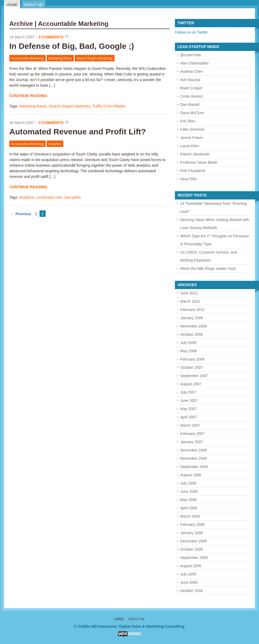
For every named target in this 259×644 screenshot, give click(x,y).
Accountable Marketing (27, 58)
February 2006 (192, 525)
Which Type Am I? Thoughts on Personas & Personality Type (215, 240)
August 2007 (191, 384)
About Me (34, 5)
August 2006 (191, 475)
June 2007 (189, 401)
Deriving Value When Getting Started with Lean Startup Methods (215, 224)
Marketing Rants (60, 58)
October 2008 (192, 334)
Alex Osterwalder (195, 63)
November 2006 (194, 458)
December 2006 (194, 450)
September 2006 (194, 467)
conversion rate (49, 197)
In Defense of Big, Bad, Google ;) (72, 46)
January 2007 (192, 442)
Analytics (55, 144)
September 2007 (194, 376)
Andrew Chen (192, 71)
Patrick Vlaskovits (195, 154)
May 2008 (188, 351)
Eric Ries (188, 121)
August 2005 (191, 566)
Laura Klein (190, 146)
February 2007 (192, 434)
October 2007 (192, 367)
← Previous (21, 214)
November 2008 (194, 326)
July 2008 (188, 343)
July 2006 (188, 483)
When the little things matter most (208, 269)
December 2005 (194, 541)
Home (12, 5)
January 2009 (192, 318)
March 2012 (190, 301)
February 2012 (192, 310)
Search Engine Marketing (94, 58)
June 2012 (189, 293)
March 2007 (190, 425)
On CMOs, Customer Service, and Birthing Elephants (209, 256)
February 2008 (192, 359)
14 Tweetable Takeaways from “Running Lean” (213, 207)
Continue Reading (28, 96)
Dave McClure (192, 113)
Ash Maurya (190, 80)
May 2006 (188, 500)
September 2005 (194, 558)
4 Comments (51, 123)
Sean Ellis (189, 179)
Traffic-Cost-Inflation (109, 106)
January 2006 (192, 533)
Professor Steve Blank (199, 162)
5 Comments (51, 37)
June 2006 (189, 491)
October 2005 (192, 549)
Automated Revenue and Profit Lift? (78, 132)
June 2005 (189, 582)
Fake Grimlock (192, 129)
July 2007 (188, 392)
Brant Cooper (191, 88)
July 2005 (188, 574)
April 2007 (189, 417)
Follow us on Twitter (191, 32)
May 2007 (188, 409)
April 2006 (189, 508)
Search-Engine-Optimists (69, 106)
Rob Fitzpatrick (193, 171)
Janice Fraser (192, 138)
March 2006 (190, 516)
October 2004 (192, 591)
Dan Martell (190, 105)
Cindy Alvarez (192, 96)
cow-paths (72, 197)
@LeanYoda (191, 55)
